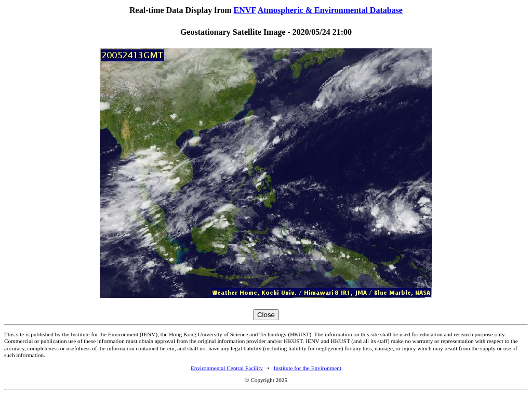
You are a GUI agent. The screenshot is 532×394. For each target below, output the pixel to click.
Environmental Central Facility (227, 368)
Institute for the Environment (308, 368)
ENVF (245, 10)
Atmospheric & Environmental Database (330, 10)
